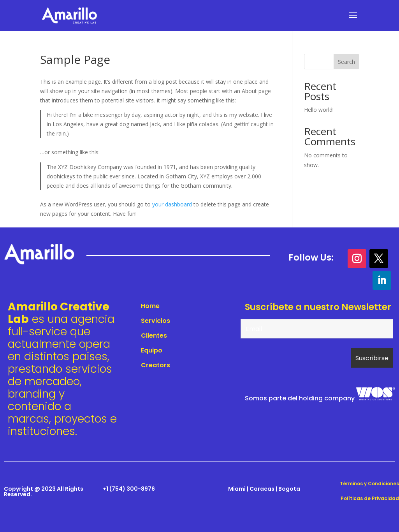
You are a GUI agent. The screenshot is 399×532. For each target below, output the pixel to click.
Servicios (156, 321)
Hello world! (319, 110)
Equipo (152, 350)
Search (346, 62)
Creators (156, 365)
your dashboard (172, 204)
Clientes (154, 336)
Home (150, 306)
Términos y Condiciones (369, 484)
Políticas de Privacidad (370, 498)
